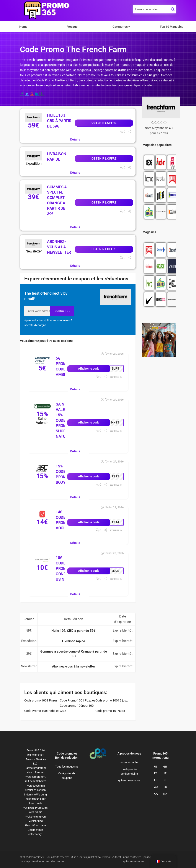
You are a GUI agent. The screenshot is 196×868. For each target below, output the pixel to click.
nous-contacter (129, 762)
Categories (121, 27)
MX (165, 794)
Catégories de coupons (67, 776)
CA (156, 794)
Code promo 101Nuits (110, 711)
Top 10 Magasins (171, 27)
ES (156, 780)
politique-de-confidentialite (129, 771)
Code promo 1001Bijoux (112, 700)
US (156, 767)
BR (165, 787)
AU (156, 787)
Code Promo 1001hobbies (42, 711)
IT (165, 773)
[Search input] (152, 9)
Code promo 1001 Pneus (41, 700)
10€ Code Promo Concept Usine (64, 568)
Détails (75, 139)
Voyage (72, 27)
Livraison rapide (73, 641)
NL (165, 780)
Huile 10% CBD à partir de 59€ (59, 121)
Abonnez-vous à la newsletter (59, 247)
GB (165, 767)
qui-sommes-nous (129, 780)
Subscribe (62, 311)
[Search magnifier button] (173, 8)
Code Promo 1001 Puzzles (78, 700)
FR (156, 773)
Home (23, 27)
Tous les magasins (67, 767)
